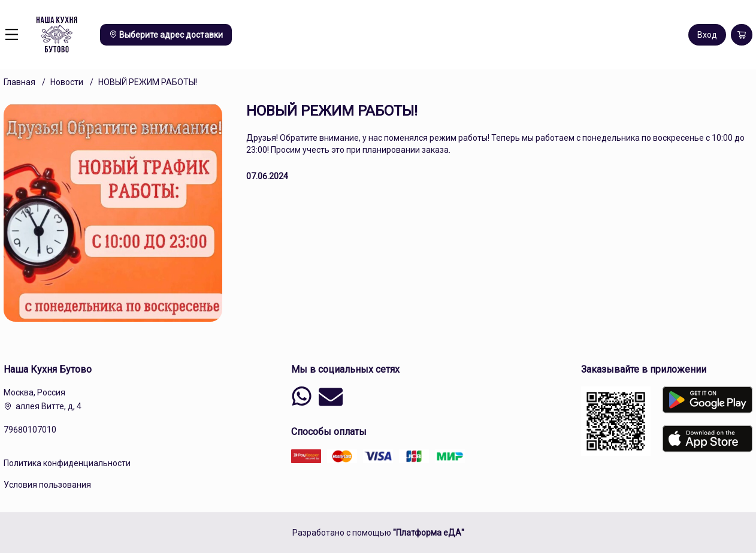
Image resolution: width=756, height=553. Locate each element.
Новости (67, 82)
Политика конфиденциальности (67, 463)
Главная (19, 82)
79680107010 (30, 430)
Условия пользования (47, 485)
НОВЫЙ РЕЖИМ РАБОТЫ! (148, 82)
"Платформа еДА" (429, 533)
